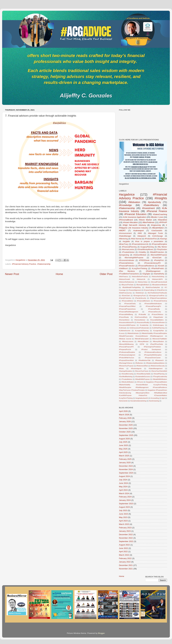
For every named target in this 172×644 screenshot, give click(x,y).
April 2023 (123, 521)
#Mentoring (123, 239)
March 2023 (124, 524)
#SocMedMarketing (126, 377)
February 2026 (125, 418)
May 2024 (123, 487)
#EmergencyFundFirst (157, 296)
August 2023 (124, 507)
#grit (163, 398)
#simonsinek (123, 401)
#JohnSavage (158, 236)
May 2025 (123, 449)
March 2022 (124, 555)
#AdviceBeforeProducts (140, 277)
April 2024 (123, 490)
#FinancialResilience (146, 266)
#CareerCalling (149, 290)
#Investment (148, 208)
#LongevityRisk (158, 331)
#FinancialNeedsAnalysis (153, 304)
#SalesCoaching (160, 214)
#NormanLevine (128, 249)
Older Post (106, 274)
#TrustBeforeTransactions (129, 274)
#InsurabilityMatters (157, 320)
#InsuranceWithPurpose (127, 325)
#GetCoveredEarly (141, 317)
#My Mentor (162, 247)
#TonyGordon (162, 249)
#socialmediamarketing (138, 401)
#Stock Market (145, 220)
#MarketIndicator (133, 333)
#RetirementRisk (142, 366)
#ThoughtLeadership (160, 377)
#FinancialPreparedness (127, 309)
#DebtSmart (140, 293)
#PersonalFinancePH (126, 347)
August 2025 (124, 439)
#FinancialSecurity (155, 312)
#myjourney (156, 225)
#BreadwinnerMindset (160, 285)
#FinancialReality (154, 309)
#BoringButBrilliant (143, 285)
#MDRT (122, 231)
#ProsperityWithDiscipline (153, 355)
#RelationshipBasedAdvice (155, 363)
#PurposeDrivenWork (126, 360)
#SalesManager (125, 236)
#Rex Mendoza (127, 271)
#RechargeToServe (126, 363)
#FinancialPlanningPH (153, 306)
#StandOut (162, 220)
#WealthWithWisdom (160, 379)
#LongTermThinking (140, 269)
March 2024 (124, 493)
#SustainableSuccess (143, 377)
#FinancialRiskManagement (128, 312)
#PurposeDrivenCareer (153, 358)
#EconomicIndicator (127, 260)
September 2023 (126, 504)
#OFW (142, 344)
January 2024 (125, 500)
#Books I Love (157, 217)
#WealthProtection (157, 252)
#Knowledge (125, 205)
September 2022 (126, 541)
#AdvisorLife (141, 279)
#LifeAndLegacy (158, 325)
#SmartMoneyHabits (143, 374)
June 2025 (123, 445)
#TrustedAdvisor (128, 252)
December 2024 (126, 466)
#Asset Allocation (130, 222)
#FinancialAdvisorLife (140, 244)
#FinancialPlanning (129, 247)
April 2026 (123, 411)
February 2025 (125, 459)
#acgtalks (126, 241)
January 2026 (125, 421)
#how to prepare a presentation (149, 241)
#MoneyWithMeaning (126, 344)
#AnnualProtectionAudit (159, 282)
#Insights (161, 198)
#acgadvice (127, 194)
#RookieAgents (136, 368)
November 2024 (126, 469)
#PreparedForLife (125, 349)
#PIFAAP (163, 222)
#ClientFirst (161, 290)
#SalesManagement (156, 368)
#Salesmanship (44, 264)
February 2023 (125, 528)
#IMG (140, 233)
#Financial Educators (135, 214)
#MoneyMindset (143, 341)
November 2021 (126, 569)
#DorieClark (126, 296)
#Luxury (122, 333)
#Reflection (139, 363)
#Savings (163, 239)
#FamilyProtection (125, 298)
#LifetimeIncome (125, 331)
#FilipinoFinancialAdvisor (158, 298)
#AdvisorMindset (140, 255)
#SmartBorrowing (127, 374)
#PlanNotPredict (158, 269)
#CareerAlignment (135, 290)
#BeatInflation (158, 228)
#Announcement (125, 233)
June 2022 (123, 548)
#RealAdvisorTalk (144, 360)
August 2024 (124, 476)
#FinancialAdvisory (126, 263)
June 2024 (123, 483)
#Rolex (121, 368)
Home (59, 274)
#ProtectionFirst (151, 239)
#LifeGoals (123, 328)
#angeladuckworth (142, 398)
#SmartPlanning (159, 374)
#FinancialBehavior (143, 301)
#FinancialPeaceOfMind (127, 306)
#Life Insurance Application (135, 217)
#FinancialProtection (127, 266)
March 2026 (124, 415)
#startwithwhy (159, 274)
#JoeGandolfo (157, 231)
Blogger (101, 633)
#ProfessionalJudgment (127, 355)
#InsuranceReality (143, 322)
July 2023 (123, 510)
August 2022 (124, 545)
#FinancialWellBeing (126, 314)
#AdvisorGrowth (124, 279)
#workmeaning (154, 401)
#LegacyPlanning (147, 247)
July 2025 (123, 442)
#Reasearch (159, 360)
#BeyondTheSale (127, 285)
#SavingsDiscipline (125, 371)
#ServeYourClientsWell (159, 371)
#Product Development (151, 349)
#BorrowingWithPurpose (134, 258)
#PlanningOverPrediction (152, 347)
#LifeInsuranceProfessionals (139, 328)
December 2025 (126, 425)
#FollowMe (142, 314)
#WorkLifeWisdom (128, 382)
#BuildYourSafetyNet (153, 287)
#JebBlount (123, 269)
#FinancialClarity (130, 304)
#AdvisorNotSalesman (127, 282)
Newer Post (12, 274)
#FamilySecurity (141, 298)
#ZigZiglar (146, 274)
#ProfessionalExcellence (153, 352)
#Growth (161, 266)
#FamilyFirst (159, 260)
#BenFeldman (148, 222)
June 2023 (123, 514)
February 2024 (125, 497)
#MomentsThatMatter (160, 339)
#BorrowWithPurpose (159, 255)
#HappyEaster (158, 317)
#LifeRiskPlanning (158, 328)
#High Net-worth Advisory (134, 225)
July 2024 (123, 480)
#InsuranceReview (158, 322)
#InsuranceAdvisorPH (126, 322)
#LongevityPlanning (142, 331)
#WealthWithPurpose (142, 379)
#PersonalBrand (126, 220)
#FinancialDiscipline (159, 244)
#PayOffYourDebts (157, 344)
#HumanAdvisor (140, 320)
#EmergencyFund (139, 296)
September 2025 (126, 435)
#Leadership (144, 325)
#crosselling (155, 398)
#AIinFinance (123, 277)
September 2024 (126, 473)
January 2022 (125, 562)
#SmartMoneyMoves (145, 249)
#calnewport (139, 231)
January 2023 (125, 531)
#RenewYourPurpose (126, 366)
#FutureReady (124, 317)
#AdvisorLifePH (157, 279)
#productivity (154, 202)
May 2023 (123, 517)
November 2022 (126, 538)
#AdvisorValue (143, 282)
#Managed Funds (155, 233)
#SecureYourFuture (142, 371)
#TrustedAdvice (127, 379)
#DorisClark (157, 258)
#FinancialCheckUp (160, 301)
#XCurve (140, 382)
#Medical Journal (125, 339)
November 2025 (126, 428)
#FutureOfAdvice (157, 314)
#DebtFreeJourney (125, 293)
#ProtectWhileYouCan (126, 358)
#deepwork (142, 236)
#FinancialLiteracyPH (152, 263)
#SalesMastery (151, 205)
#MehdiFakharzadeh (142, 339)
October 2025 (125, 432)
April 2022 (123, 552)
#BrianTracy (124, 244)
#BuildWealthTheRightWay (131, 287)
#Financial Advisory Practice (24, 264)
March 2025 (124, 456)
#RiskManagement (153, 271)
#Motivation (134, 202)
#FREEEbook (144, 260)
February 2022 (125, 558)
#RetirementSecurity (158, 366)
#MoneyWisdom (158, 341)
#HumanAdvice (124, 320)
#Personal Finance (157, 211)
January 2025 (125, 463)
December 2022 (126, 534)
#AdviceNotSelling (158, 277)
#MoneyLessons (128, 341)
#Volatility (142, 252)
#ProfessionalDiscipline (127, 352)
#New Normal (136, 239)
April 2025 (123, 452)
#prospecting (124, 255)
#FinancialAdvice (128, 301)
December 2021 (126, 565)
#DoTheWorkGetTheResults (157, 293)
